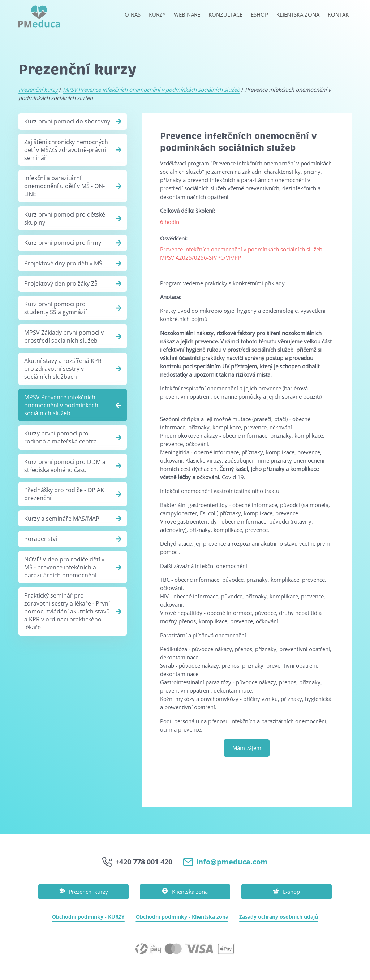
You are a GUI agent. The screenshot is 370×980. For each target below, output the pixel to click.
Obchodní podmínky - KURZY (88, 917)
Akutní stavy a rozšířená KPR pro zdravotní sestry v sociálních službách (63, 369)
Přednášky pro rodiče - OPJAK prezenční (64, 494)
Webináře (187, 15)
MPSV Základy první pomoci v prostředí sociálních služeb (64, 337)
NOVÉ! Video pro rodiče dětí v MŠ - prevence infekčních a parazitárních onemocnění (64, 567)
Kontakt (340, 15)
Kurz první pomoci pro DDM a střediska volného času (65, 466)
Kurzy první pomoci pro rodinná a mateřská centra (61, 437)
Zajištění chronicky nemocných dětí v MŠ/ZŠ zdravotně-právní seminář (66, 150)
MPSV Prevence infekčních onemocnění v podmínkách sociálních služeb (151, 90)
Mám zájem (247, 748)
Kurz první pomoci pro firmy (63, 243)
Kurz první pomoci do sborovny (67, 121)
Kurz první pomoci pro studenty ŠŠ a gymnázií (55, 308)
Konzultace (225, 15)
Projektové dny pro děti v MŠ (63, 263)
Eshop (259, 15)
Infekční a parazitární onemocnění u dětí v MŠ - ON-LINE (64, 186)
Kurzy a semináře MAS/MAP (62, 519)
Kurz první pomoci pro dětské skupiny (65, 218)
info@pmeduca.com (232, 862)
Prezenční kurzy (38, 90)
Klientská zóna (298, 15)
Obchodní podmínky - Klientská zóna (182, 917)
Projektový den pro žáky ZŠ (61, 283)
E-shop (287, 892)
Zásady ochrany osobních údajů (279, 917)
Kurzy (157, 15)
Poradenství (41, 539)
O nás (133, 15)
